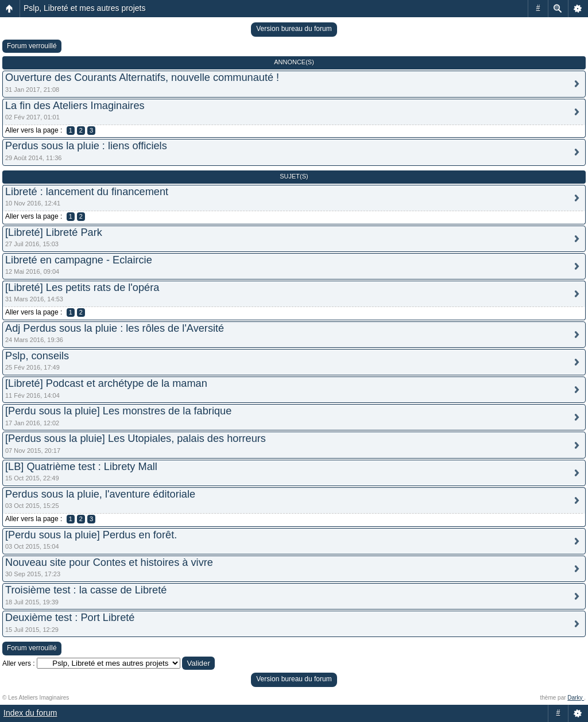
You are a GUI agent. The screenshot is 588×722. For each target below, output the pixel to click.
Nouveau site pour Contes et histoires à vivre (109, 562)
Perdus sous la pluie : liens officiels (86, 146)
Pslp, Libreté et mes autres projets (84, 8)
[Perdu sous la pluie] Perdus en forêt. (91, 535)
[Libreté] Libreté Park (54, 232)
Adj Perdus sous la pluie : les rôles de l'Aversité (115, 328)
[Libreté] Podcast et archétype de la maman (106, 383)
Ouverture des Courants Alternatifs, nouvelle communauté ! (142, 77)
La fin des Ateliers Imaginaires (75, 106)
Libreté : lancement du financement (87, 192)
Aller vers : (19, 663)
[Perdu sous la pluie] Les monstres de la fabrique (118, 411)
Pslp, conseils (37, 356)
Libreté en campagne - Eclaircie (79, 260)
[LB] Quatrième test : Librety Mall (81, 467)
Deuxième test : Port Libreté (70, 618)
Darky (576, 698)
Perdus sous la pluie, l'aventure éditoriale (100, 494)
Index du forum (30, 713)
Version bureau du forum (294, 29)
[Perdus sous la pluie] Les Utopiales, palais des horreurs (136, 438)
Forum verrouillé (32, 46)
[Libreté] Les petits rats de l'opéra (82, 288)
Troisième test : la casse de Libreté (86, 590)
